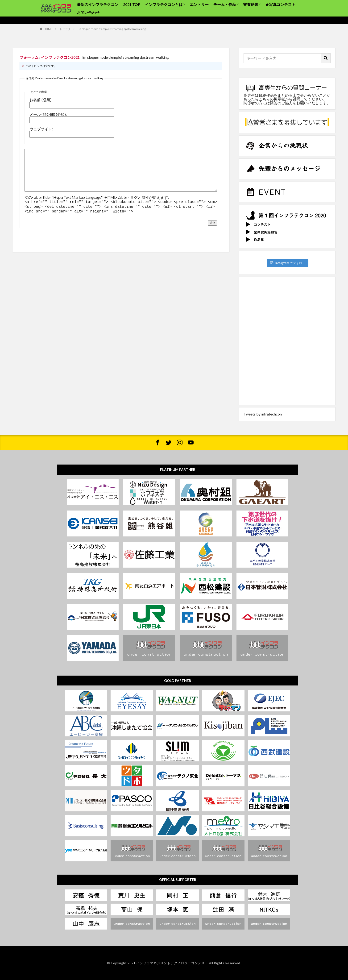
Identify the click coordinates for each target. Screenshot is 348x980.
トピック (65, 29)
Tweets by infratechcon (263, 414)
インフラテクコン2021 (60, 57)
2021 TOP (132, 4)
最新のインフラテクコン (98, 4)
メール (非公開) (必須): (48, 114)
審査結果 (251, 4)
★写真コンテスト (280, 4)
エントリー (199, 4)
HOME (48, 29)
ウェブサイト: (41, 129)
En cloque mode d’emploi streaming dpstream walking (112, 29)
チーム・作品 (225, 4)
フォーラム (29, 57)
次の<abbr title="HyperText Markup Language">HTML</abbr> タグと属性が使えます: (97, 197)
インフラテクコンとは (164, 4)
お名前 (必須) (40, 100)
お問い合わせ (88, 12)
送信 (212, 221)
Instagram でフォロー (288, 263)
